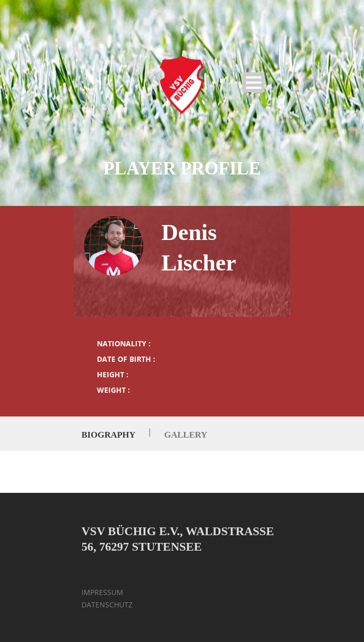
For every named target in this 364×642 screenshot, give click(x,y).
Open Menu (253, 82)
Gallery (185, 435)
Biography (108, 435)
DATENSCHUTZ (107, 605)
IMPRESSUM (102, 592)
